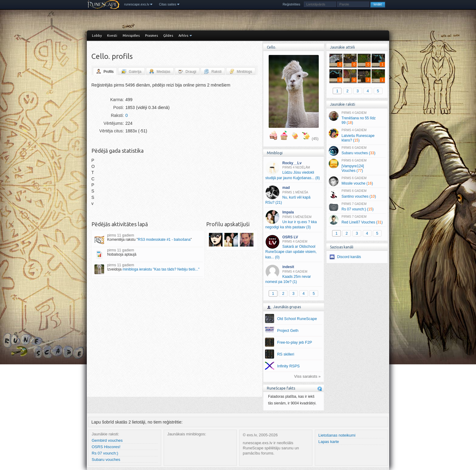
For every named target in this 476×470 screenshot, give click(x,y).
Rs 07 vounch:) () (357, 207)
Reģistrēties (291, 4)
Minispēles (131, 36)
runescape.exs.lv (137, 4)
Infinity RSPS (288, 366)
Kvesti (112, 36)
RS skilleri (286, 354)
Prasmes (151, 36)
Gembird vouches (107, 440)
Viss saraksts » (307, 376)
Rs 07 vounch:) (105, 453)
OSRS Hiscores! (106, 447)
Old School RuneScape (297, 319)
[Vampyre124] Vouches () (357, 166)
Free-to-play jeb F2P (295, 342)
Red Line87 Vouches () (357, 220)
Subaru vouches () (357, 151)
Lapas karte (329, 442)
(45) (315, 139)
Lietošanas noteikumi (337, 435)
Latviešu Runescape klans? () (357, 135)
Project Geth (288, 331)
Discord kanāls (349, 257)
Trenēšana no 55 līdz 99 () (357, 118)
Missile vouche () (357, 181)
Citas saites (168, 4)
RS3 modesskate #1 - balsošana (164, 240)
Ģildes (168, 36)
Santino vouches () (357, 194)
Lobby (97, 36)
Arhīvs (183, 36)
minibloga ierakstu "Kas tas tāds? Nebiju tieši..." (161, 269)
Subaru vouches (106, 460)
